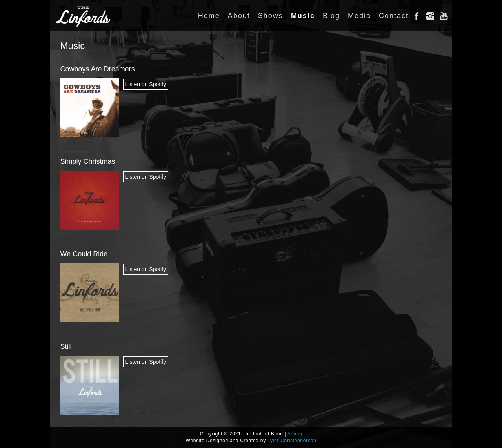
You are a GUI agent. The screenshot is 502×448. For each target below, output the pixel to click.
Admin (295, 434)
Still (66, 346)
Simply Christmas (88, 161)
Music (73, 46)
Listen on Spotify (146, 84)
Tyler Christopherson (292, 441)
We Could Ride (84, 254)
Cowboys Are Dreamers (98, 69)
